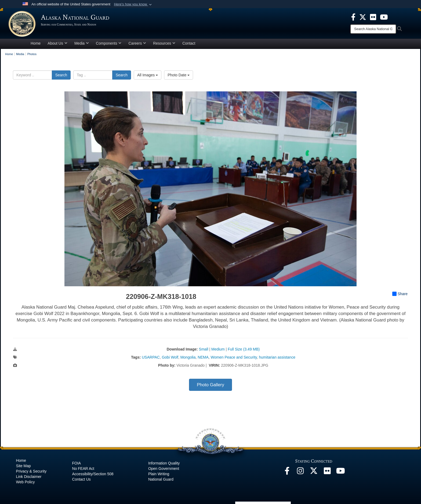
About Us (57, 44)
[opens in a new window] (353, 17)
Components (109, 44)
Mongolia (188, 358)
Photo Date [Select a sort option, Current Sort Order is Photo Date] (179, 76)
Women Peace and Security (234, 358)
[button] (133, 4)
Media (82, 44)
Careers (137, 44)
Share (400, 295)
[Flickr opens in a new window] (327, 473)
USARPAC (151, 358)
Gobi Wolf (170, 358)
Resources (164, 44)
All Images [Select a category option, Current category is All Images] (148, 76)
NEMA (203, 358)
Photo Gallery (210, 386)
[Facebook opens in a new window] (287, 473)
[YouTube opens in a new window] (341, 473)
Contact (189, 44)
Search (61, 76)
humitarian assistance (277, 358)
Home (36, 44)
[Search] (373, 29)
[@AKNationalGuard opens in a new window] (314, 473)
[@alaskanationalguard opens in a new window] (300, 473)
